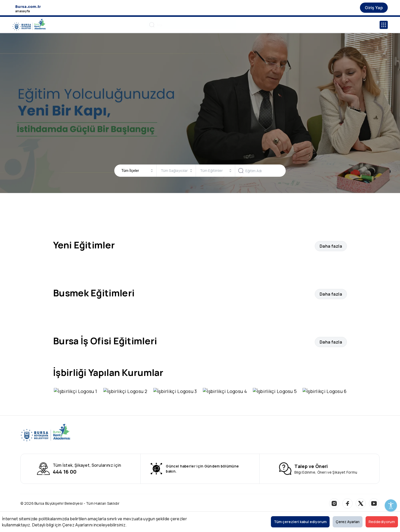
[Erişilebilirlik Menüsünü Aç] (391, 505)
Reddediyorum (382, 522)
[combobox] (137, 171)
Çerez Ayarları (348, 522)
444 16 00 (65, 465)
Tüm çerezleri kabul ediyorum (300, 522)
